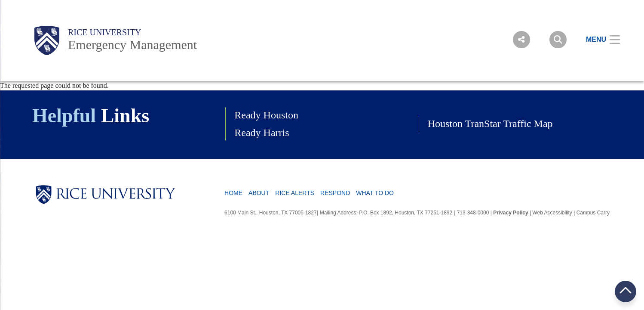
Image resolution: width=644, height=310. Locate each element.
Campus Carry (593, 213)
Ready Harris (262, 133)
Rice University (105, 32)
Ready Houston (266, 115)
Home (233, 193)
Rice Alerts (295, 193)
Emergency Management (132, 45)
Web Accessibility (552, 213)
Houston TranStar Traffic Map (490, 124)
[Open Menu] (598, 40)
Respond (335, 193)
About (259, 193)
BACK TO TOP (626, 291)
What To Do (375, 193)
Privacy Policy (511, 213)
